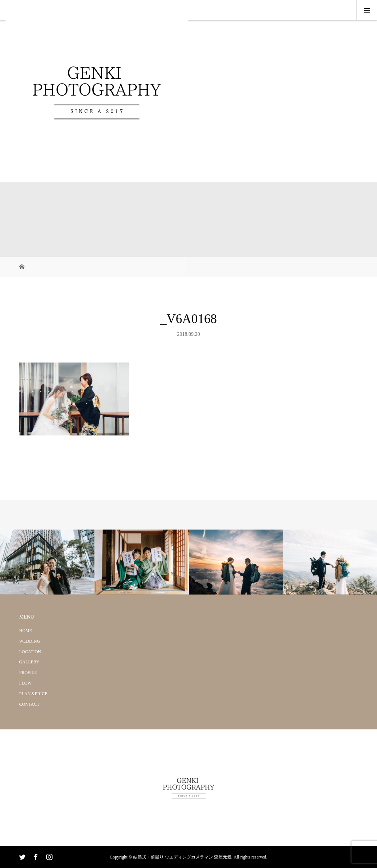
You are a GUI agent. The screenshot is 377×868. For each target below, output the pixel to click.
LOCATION (30, 652)
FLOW (26, 683)
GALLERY (29, 662)
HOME (26, 631)
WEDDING (30, 641)
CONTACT (30, 704)
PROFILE (28, 673)
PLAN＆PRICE (33, 694)
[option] (47, 562)
